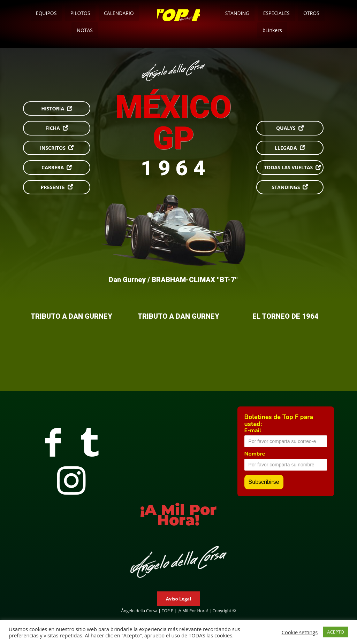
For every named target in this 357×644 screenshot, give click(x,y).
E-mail (253, 430)
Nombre (255, 454)
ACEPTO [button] (336, 632)
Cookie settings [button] (300, 632)
